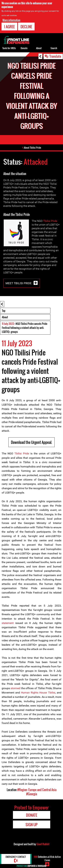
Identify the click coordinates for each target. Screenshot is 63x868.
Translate (55, 56)
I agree (9, 26)
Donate (24, 48)
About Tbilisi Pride (32, 148)
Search (54, 48)
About (5, 317)
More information (11, 20)
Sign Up (32, 825)
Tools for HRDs (9, 48)
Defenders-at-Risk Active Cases (47, 858)
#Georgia (32, 794)
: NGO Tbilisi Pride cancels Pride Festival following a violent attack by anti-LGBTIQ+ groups (25, 328)
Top (4, 311)
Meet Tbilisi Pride (19, 283)
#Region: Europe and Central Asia (37, 790)
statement (8, 623)
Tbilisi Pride (50, 221)
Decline (26, 26)
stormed (15, 688)
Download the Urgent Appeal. (32, 442)
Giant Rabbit (43, 844)
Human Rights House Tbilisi (38, 693)
